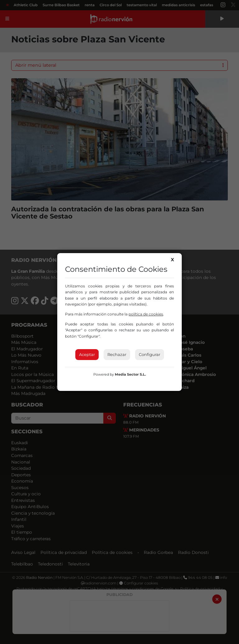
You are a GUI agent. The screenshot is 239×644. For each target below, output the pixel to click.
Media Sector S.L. (130, 374)
